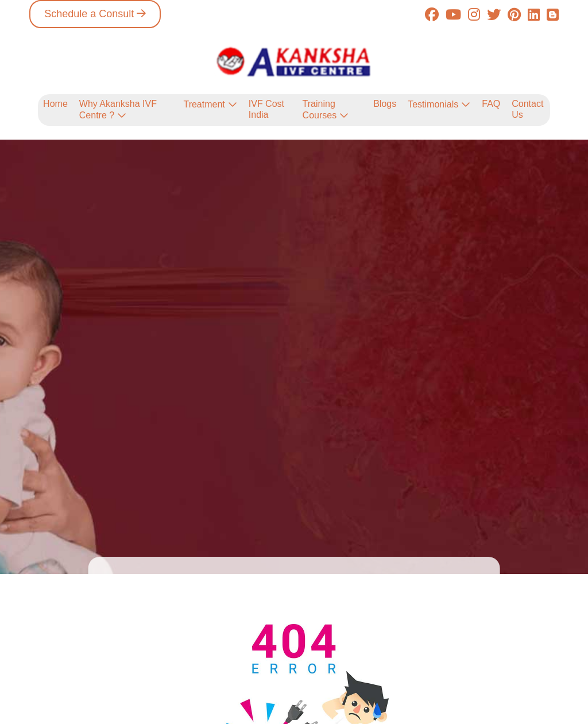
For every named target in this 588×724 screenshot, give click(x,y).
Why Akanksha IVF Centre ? (118, 109)
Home (55, 104)
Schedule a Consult (89, 14)
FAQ (491, 104)
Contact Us (527, 109)
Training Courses (320, 109)
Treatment (204, 104)
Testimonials (433, 104)
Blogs (385, 104)
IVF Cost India (266, 109)
